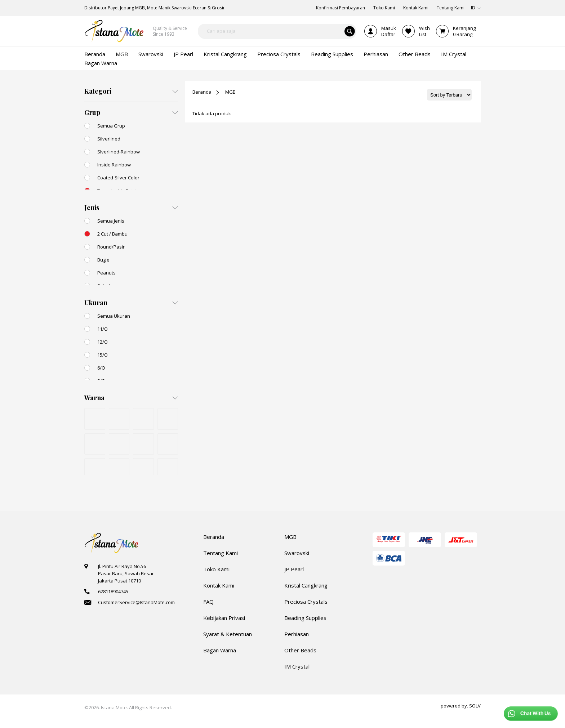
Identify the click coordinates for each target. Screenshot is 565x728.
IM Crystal (297, 666)
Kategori (98, 91)
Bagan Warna (220, 650)
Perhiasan (297, 634)
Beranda (202, 92)
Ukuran (96, 303)
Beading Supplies (305, 618)
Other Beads (300, 650)
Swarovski (297, 553)
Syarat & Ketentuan (228, 634)
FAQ (208, 602)
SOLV (475, 706)
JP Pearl (294, 569)
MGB (230, 92)
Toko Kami (216, 569)
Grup (92, 112)
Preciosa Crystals (306, 602)
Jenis (92, 207)
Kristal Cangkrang (306, 585)
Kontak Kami (219, 585)
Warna (94, 398)
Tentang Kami (221, 553)
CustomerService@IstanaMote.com (136, 602)
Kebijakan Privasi (224, 618)
